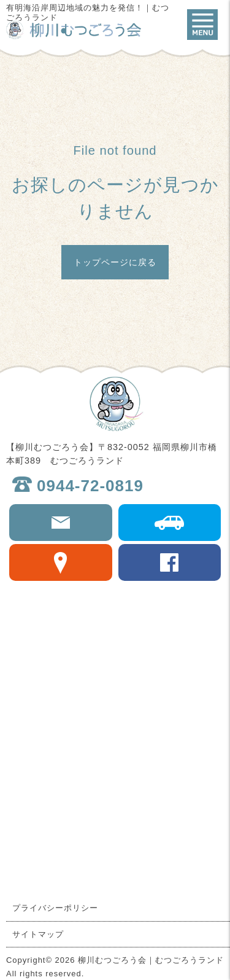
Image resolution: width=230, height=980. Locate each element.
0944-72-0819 (90, 486)
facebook (170, 562)
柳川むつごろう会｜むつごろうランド (74, 30)
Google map (61, 562)
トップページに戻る (115, 262)
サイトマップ (38, 934)
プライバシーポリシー (55, 908)
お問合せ (61, 523)
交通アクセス (170, 523)
